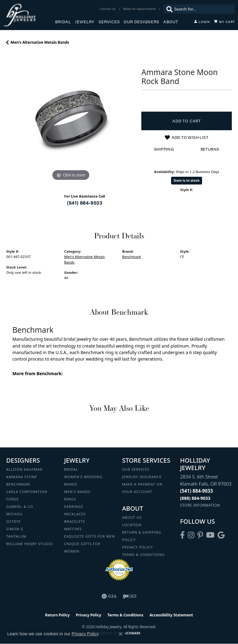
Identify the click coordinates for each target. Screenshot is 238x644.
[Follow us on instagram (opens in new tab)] (191, 535)
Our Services (136, 469)
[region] (71, 118)
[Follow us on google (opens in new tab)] (221, 535)
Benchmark (132, 257)
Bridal (63, 22)
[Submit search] (168, 9)
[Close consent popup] (121, 634)
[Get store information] (200, 505)
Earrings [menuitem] (74, 506)
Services (109, 22)
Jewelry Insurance (142, 477)
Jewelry (85, 22)
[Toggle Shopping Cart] (224, 22)
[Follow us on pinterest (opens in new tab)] (200, 535)
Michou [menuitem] (14, 514)
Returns (210, 149)
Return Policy (57, 615)
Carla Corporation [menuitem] (27, 492)
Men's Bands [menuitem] (77, 492)
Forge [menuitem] (13, 499)
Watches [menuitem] (73, 529)
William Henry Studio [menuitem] (29, 544)
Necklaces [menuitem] (75, 514)
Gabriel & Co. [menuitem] (20, 506)
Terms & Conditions (143, 555)
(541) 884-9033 (85, 203)
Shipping (164, 149)
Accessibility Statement (171, 615)
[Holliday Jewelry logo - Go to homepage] (29, 15)
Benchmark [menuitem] (18, 484)
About (171, 22)
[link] (108, 9)
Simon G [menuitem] (15, 529)
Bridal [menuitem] (71, 469)
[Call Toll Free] (195, 498)
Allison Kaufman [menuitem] (24, 469)
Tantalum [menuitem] (16, 536)
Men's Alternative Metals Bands (40, 42)
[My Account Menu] (202, 22)
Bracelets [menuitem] (75, 521)
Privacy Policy (138, 547)
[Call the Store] (196, 491)
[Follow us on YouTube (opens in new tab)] (210, 535)
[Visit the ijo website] (130, 596)
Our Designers (141, 22)
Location (132, 525)
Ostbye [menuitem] (13, 521)
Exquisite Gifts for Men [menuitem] (90, 536)
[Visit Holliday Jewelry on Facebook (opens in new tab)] (182, 535)
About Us (132, 517)
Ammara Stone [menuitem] (22, 477)
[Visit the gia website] (109, 596)
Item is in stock (187, 180)
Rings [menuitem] (70, 499)
